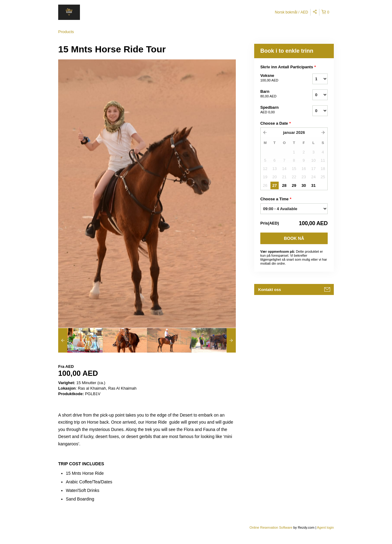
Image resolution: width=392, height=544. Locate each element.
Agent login (325, 527)
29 (294, 185)
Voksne (279, 78)
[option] (80, 340)
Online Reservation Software (271, 527)
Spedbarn (279, 110)
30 (303, 185)
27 (274, 185)
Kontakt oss (269, 290)
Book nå (294, 238)
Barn (279, 94)
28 (284, 185)
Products (66, 32)
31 (313, 185)
